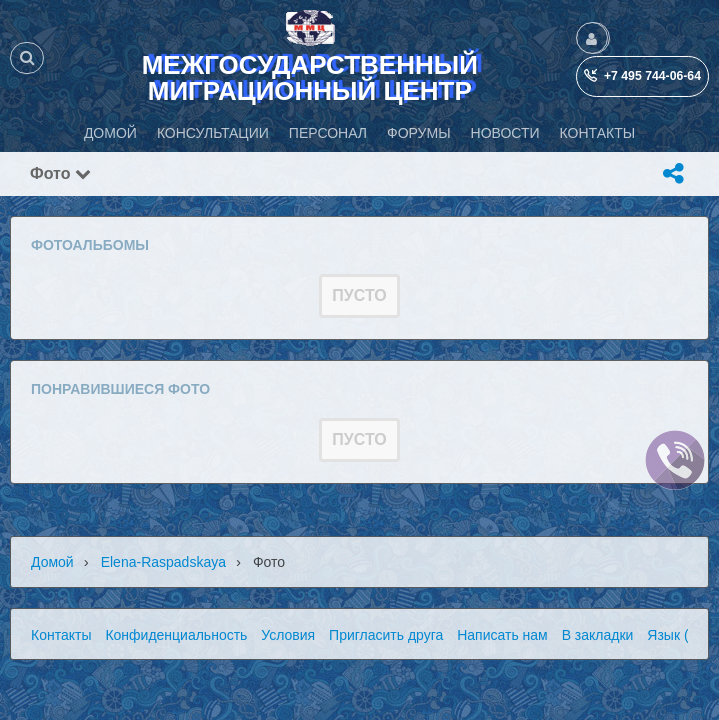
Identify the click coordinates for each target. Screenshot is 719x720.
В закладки (598, 635)
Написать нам (502, 635)
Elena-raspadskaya (163, 562)
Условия (288, 635)
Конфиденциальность (176, 635)
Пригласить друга (386, 635)
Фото (60, 173)
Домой (52, 562)
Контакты (61, 635)
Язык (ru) (676, 635)
